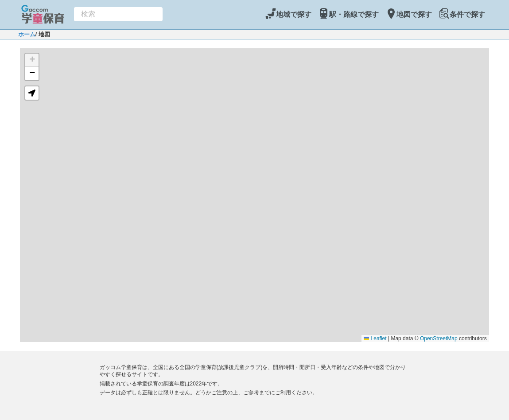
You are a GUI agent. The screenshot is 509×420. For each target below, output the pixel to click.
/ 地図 (43, 34)
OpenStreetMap (439, 338)
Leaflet (375, 338)
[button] (32, 60)
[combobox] (118, 14)
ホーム (27, 34)
